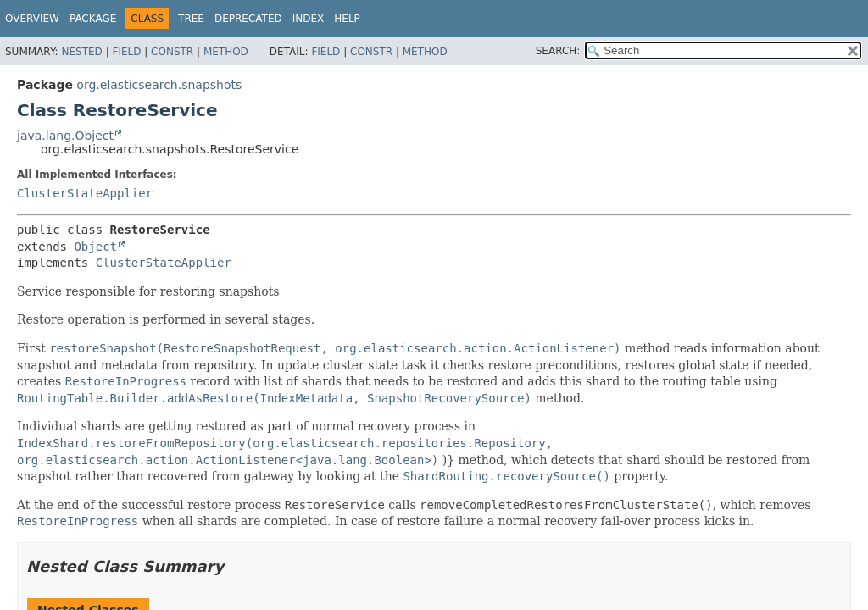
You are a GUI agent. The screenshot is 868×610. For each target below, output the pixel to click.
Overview (32, 19)
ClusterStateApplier (85, 193)
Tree (191, 19)
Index (309, 19)
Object (95, 247)
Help (347, 19)
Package (93, 19)
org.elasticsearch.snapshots (159, 85)
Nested (81, 52)
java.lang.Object (65, 136)
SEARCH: (558, 51)
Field (126, 52)
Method (226, 52)
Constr (172, 52)
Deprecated (248, 19)
